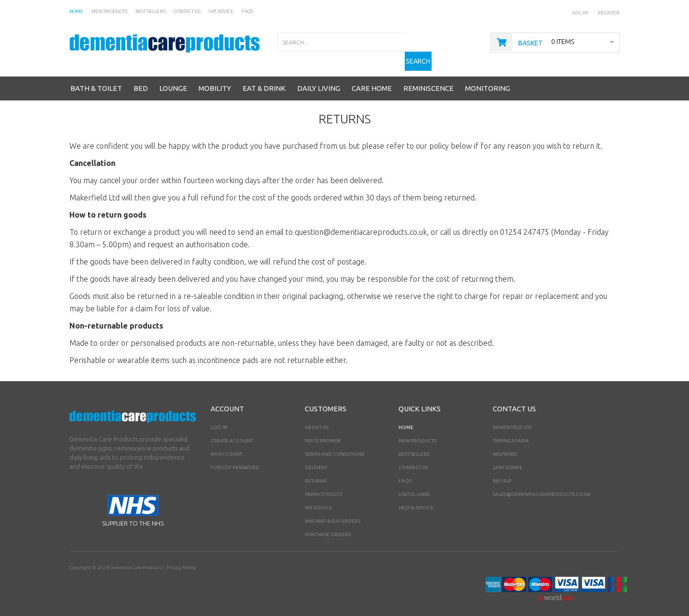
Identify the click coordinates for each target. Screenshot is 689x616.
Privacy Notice (181, 559)
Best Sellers (414, 445)
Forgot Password (235, 459)
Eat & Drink (264, 80)
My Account (226, 445)
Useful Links (414, 486)
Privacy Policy (323, 486)
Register (609, 13)
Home (406, 419)
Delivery (316, 459)
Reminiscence (428, 80)
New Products (417, 432)
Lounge (173, 80)
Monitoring (488, 80)
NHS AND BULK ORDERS (333, 512)
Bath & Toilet (96, 80)
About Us (317, 419)
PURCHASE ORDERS (328, 526)
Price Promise (323, 432)
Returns (316, 472)
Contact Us (413, 459)
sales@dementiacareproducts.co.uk (542, 486)
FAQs (405, 472)
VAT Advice (318, 499)
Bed (141, 80)
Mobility (215, 80)
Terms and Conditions (334, 445)
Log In (580, 13)
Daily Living (319, 80)
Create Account (232, 432)
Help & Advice (416, 499)
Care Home (372, 80)
